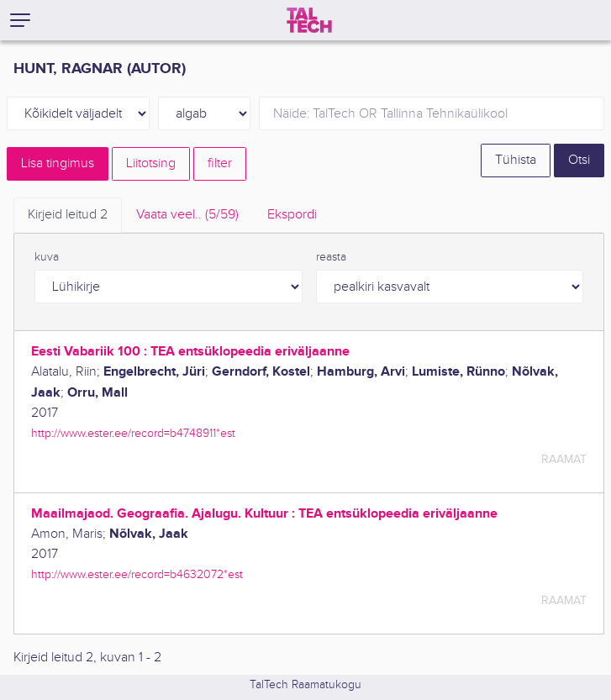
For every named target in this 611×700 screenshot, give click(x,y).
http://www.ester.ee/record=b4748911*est (133, 433)
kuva (47, 257)
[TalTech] (309, 20)
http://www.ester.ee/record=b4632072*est (137, 574)
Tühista (516, 160)
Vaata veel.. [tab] (187, 215)
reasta (331, 257)
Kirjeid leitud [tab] (68, 215)
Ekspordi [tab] (292, 215)
